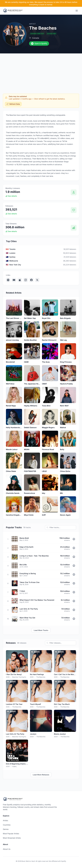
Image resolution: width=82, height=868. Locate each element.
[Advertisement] (41, 72)
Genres (6, 829)
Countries (7, 825)
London (12, 253)
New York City (15, 265)
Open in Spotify (39, 43)
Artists (5, 820)
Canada (36, 38)
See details (11, 196)
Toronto (12, 249)
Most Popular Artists (11, 834)
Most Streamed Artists (12, 838)
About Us (7, 849)
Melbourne (14, 261)
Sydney (12, 257)
